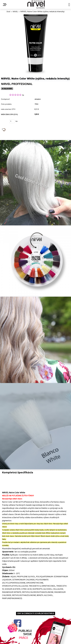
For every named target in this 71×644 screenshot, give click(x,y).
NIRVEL (15, 12)
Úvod (8, 12)
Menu (5, 5)
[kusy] (12, 121)
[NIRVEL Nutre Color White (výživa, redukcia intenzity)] (36, 14)
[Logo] (36, 4)
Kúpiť (4, 122)
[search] (69, 5)
